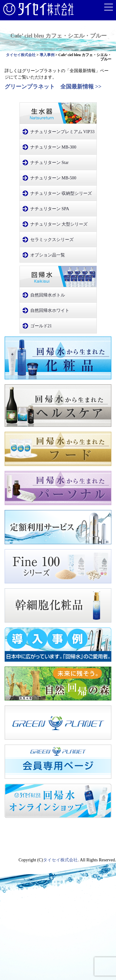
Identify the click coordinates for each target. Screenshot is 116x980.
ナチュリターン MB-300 (53, 147)
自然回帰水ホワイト (50, 310)
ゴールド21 (41, 326)
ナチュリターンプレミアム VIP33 (62, 132)
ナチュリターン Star (49, 163)
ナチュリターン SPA (50, 209)
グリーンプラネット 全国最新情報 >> (56, 87)
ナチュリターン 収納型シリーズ (61, 193)
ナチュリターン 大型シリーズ (59, 224)
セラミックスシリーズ (52, 240)
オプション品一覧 (48, 255)
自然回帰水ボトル (48, 295)
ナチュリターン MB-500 (53, 178)
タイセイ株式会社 (60, 860)
